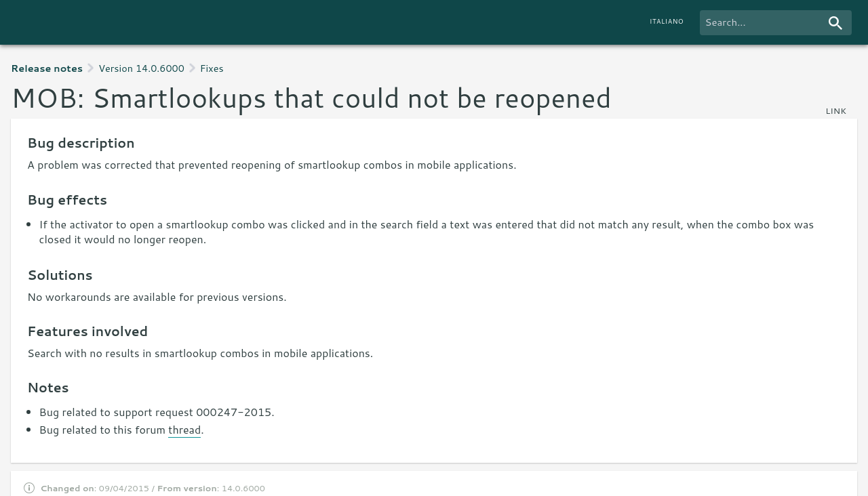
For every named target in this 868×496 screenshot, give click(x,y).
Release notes (47, 68)
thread (184, 429)
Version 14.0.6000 (141, 68)
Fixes (212, 68)
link (836, 110)
